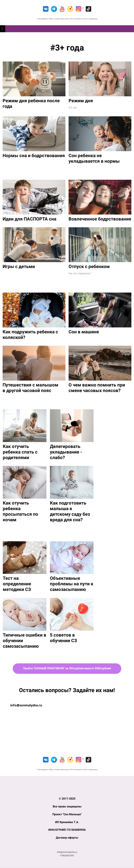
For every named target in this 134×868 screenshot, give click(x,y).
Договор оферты (67, 838)
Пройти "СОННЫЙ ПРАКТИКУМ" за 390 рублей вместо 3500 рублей (67, 668)
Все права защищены (67, 806)
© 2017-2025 (67, 799)
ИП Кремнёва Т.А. (67, 822)
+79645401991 (67, 856)
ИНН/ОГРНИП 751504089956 (67, 830)
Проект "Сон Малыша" (67, 814)
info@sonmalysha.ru (67, 852)
